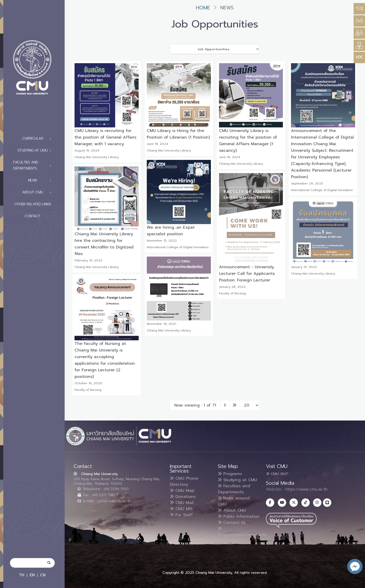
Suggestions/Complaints (242, 532)
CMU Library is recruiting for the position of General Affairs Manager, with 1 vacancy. (105, 137)
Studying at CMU (36, 150)
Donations (183, 497)
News (41, 180)
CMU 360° (277, 474)
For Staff (181, 515)
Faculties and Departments (34, 165)
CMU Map (182, 491)
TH (22, 575)
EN (32, 575)
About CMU (38, 192)
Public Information (239, 516)
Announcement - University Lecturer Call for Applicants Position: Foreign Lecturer (247, 274)
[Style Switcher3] (359, 9)
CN (43, 575)
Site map (229, 541)
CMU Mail (182, 503)
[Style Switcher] (359, 21)
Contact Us (232, 523)
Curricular (38, 139)
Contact (39, 216)
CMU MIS (181, 509)
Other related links (34, 204)
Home (203, 8)
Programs (230, 474)
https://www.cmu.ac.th (306, 489)
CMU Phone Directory (184, 481)
